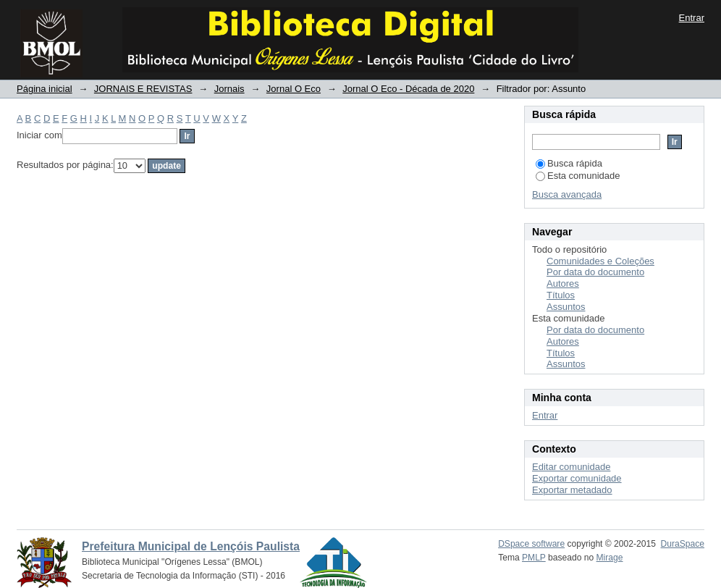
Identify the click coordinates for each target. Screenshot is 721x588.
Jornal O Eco (294, 89)
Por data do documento (595, 272)
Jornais (229, 89)
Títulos (561, 295)
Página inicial (45, 89)
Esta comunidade (578, 176)
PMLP (534, 558)
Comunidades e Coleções (600, 261)
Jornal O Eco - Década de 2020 (408, 89)
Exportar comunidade (577, 478)
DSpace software (531, 544)
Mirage (610, 558)
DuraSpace (683, 544)
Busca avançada (567, 194)
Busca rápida (569, 163)
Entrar (692, 18)
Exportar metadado (572, 490)
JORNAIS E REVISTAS (143, 89)
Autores (563, 283)
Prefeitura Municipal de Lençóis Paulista (191, 546)
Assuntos (566, 307)
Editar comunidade (571, 467)
